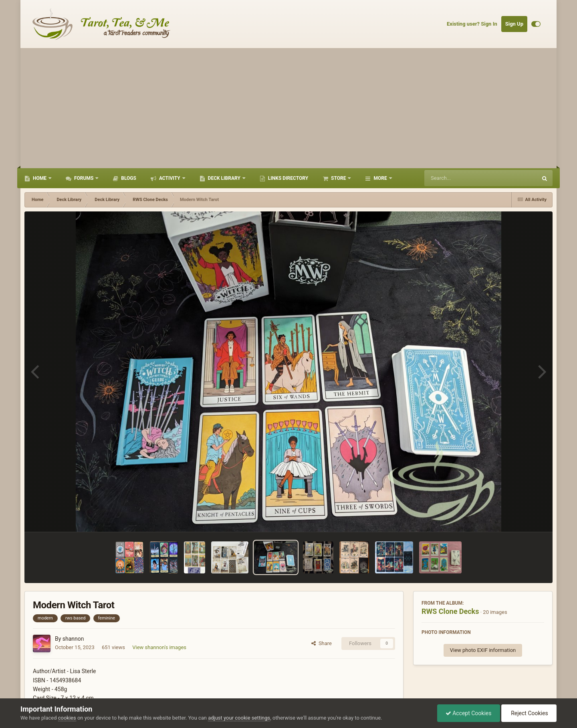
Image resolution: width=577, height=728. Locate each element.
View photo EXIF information (483, 650)
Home (40, 178)
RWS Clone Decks (450, 611)
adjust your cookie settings (239, 718)
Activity (170, 178)
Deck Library (224, 178)
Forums (84, 178)
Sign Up (514, 24)
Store (338, 178)
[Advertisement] (288, 108)
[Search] (460, 178)
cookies (67, 718)
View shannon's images (159, 647)
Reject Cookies (529, 713)
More (380, 178)
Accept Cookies (469, 713)
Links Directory (287, 178)
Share (322, 643)
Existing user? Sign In (472, 24)
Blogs (128, 178)
